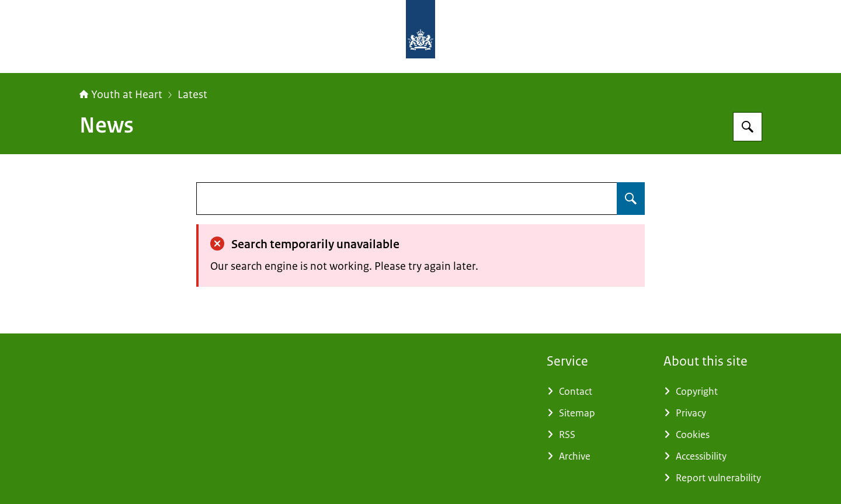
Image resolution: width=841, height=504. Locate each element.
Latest (192, 95)
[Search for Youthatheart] (748, 127)
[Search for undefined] (631, 199)
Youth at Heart (121, 95)
